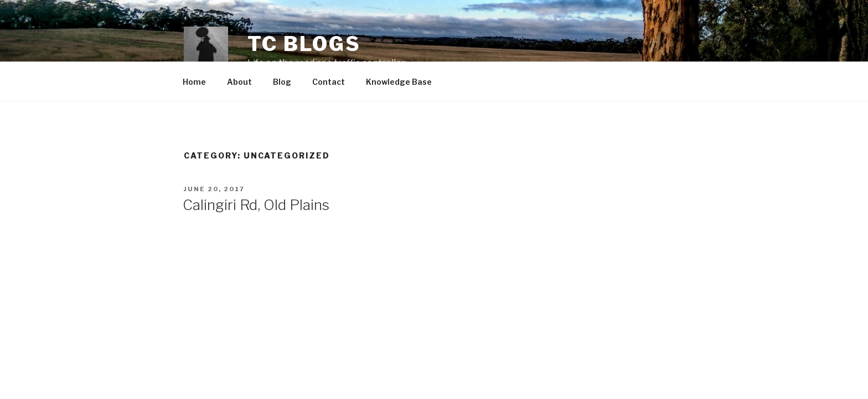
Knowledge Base (399, 82)
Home (194, 82)
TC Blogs (304, 44)
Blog (282, 82)
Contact (329, 82)
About (239, 82)
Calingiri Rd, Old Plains (256, 205)
